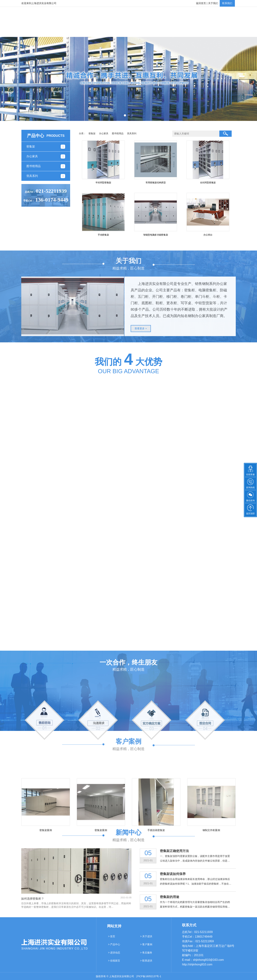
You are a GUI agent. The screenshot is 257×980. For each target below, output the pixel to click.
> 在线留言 (114, 964)
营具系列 (132, 133)
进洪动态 (146, 31)
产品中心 (94, 31)
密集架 (92, 133)
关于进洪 (69, 31)
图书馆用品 (118, 133)
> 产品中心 (114, 947)
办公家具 (104, 133)
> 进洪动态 (114, 956)
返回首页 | (202, 3)
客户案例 (120, 31)
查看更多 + (144, 328)
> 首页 (112, 939)
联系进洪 (223, 31)
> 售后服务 (146, 956)
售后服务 (171, 31)
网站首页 (43, 31)
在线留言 (197, 31)
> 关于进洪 (146, 939)
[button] (125, 115)
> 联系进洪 (146, 964)
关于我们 (213, 3)
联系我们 (227, 3)
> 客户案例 (146, 947)
